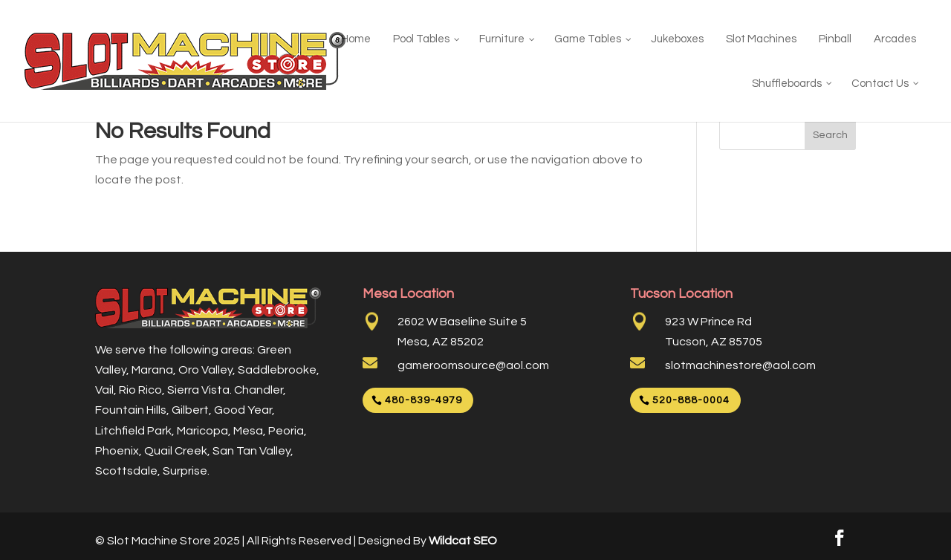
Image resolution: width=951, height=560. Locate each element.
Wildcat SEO (463, 541)
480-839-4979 (423, 400)
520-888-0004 (691, 400)
